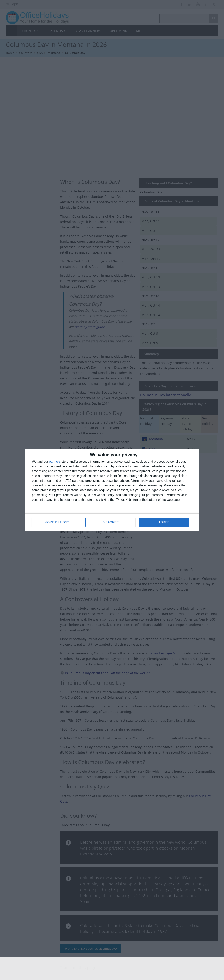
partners (55, 462)
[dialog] (112, 490)
